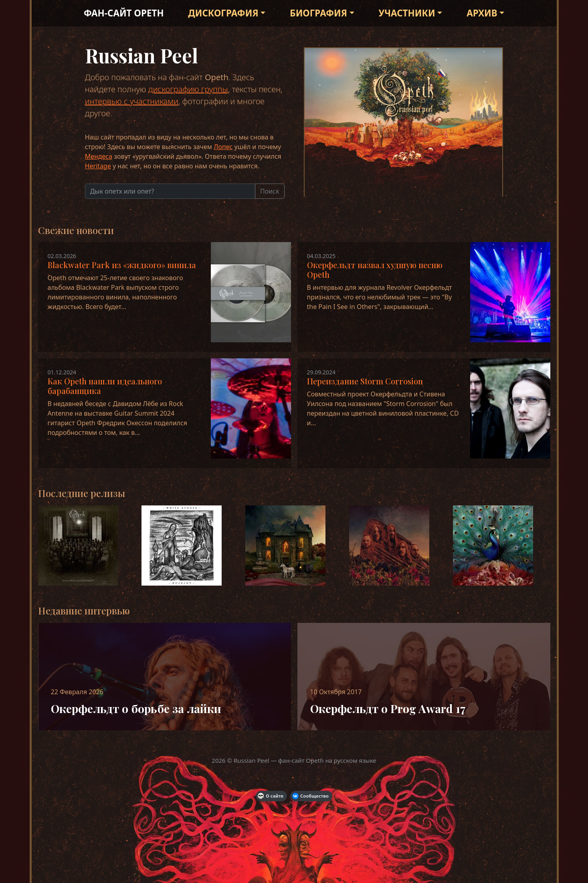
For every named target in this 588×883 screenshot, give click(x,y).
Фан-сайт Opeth (124, 13)
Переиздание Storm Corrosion (365, 381)
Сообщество (310, 796)
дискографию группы (188, 89)
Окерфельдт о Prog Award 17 (388, 708)
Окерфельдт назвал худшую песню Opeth (375, 270)
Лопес (223, 147)
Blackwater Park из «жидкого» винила (122, 265)
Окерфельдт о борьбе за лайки (136, 708)
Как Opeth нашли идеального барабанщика (105, 386)
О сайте (271, 796)
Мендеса (99, 156)
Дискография (223, 13)
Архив (482, 13)
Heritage (98, 166)
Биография (318, 13)
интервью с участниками (132, 101)
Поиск (270, 191)
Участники (407, 13)
